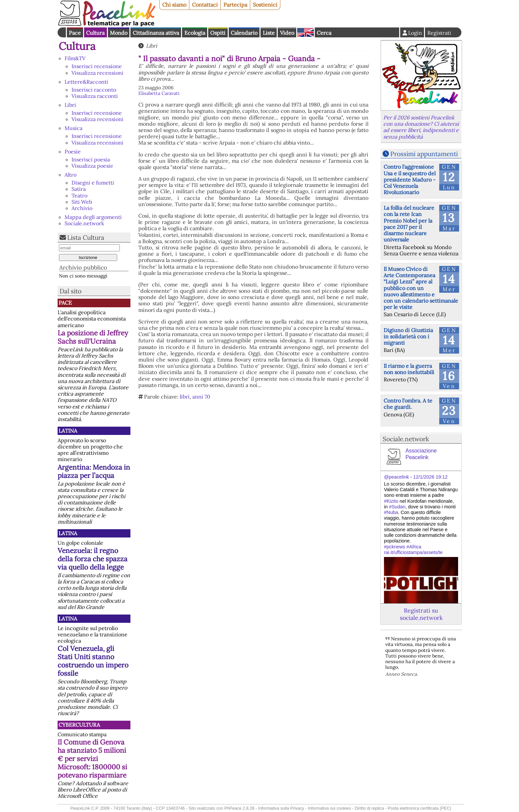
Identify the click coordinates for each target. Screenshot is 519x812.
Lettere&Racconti (86, 82)
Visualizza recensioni (97, 73)
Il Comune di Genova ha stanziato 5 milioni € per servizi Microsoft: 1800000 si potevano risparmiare (92, 759)
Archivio (82, 208)
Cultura (95, 33)
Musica (73, 128)
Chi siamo (174, 5)
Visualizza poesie (92, 166)
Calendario (244, 33)
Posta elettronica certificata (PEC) (419, 808)
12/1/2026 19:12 (430, 477)
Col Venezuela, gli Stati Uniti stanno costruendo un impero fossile (93, 661)
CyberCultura (79, 725)
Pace (75, 33)
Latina (68, 431)
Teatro (79, 195)
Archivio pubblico (83, 267)
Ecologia (195, 33)
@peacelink (396, 477)
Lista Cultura (86, 237)
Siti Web (82, 202)
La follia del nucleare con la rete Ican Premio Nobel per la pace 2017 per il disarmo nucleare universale (409, 224)
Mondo (119, 33)
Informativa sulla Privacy (281, 808)
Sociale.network (84, 223)
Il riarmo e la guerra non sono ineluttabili (409, 369)
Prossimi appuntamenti (424, 154)
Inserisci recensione (97, 66)
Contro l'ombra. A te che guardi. (408, 404)
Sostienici (265, 5)
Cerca (324, 33)
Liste (269, 33)
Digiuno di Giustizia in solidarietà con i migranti (408, 336)
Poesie (73, 151)
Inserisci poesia (91, 159)
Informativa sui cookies (329, 808)
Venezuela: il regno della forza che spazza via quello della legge (93, 559)
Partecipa (235, 5)
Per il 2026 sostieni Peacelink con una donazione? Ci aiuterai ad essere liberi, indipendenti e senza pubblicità (421, 127)
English (306, 32)
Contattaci (205, 5)
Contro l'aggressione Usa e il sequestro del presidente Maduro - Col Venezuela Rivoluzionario (410, 179)
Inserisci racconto (94, 90)
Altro (71, 175)
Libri (70, 105)
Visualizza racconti (95, 96)
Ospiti (218, 33)
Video (287, 33)
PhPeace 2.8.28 (239, 808)
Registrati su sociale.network (421, 614)
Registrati (439, 33)
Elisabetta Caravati (159, 93)
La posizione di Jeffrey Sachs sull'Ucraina (93, 337)
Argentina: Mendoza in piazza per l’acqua (94, 471)
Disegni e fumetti (93, 183)
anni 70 (201, 397)
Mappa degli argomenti (93, 217)
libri (185, 397)
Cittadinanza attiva (156, 33)
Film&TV (75, 58)
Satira (79, 189)
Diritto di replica (369, 808)
